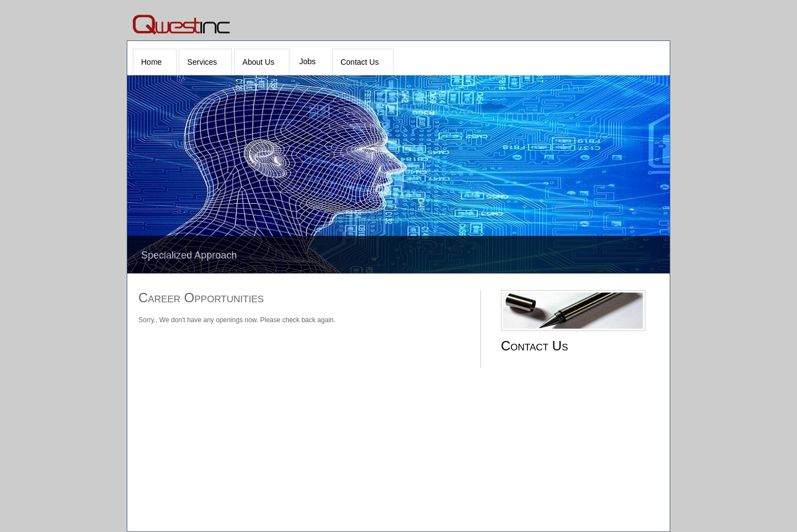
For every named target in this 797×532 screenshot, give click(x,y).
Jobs (308, 61)
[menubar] (264, 62)
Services (202, 62)
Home (151, 62)
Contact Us (359, 62)
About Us (258, 62)
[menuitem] (155, 62)
